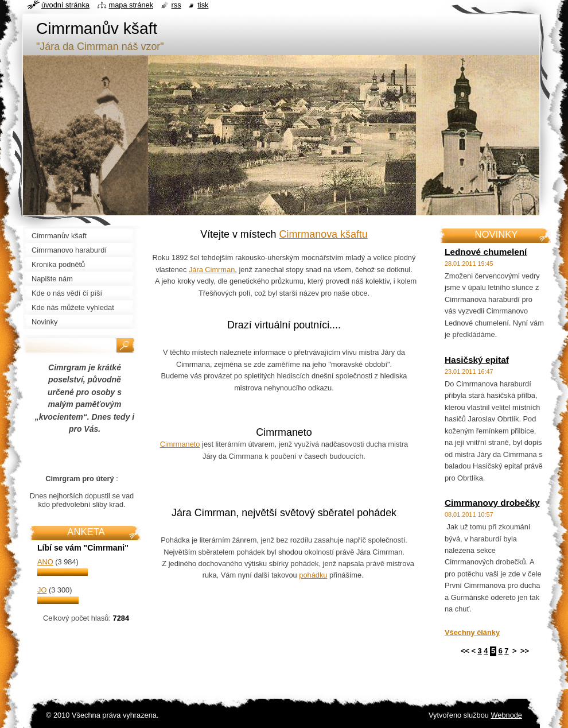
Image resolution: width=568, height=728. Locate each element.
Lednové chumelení (486, 252)
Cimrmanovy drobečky (492, 503)
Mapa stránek (131, 5)
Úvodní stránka (65, 5)
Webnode (506, 715)
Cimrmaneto (180, 444)
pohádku (313, 575)
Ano (45, 562)
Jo (42, 590)
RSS (176, 5)
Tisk (203, 5)
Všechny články (472, 632)
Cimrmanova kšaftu (324, 234)
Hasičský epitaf (477, 360)
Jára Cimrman (212, 270)
